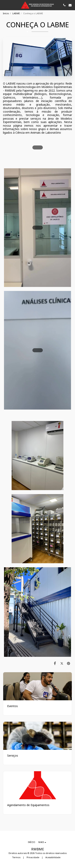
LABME (16, 13)
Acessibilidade (53, 857)
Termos (16, 857)
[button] (4, 5)
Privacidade (33, 857)
